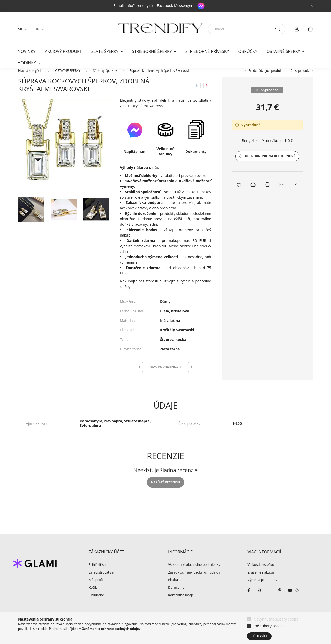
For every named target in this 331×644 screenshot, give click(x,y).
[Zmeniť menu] (37, 29)
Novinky (27, 51)
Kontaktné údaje (181, 603)
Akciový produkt (63, 51)
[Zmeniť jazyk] (21, 29)
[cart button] (310, 29)
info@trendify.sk (140, 6)
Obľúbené (96, 603)
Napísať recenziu (165, 490)
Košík (93, 595)
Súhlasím (259, 636)
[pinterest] (207, 93)
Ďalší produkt (300, 78)
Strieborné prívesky (207, 51)
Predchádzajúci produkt (265, 78)
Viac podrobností (165, 375)
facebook (249, 598)
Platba (173, 588)
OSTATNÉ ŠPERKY (68, 78)
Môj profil (96, 588)
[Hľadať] (247, 29)
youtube (290, 598)
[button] (267, 164)
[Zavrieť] (312, 6)
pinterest (280, 598)
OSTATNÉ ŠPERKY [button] (284, 51)
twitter (269, 598)
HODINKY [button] (27, 63)
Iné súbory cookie (269, 626)
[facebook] (197, 93)
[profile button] (297, 29)
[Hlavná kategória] (30, 78)
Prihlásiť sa (97, 572)
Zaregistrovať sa (101, 580)
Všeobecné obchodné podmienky (194, 572)
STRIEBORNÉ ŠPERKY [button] (152, 51)
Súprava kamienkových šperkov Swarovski (160, 78)
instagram (259, 598)
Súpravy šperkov (105, 78)
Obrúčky (248, 51)
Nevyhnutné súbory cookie (276, 619)
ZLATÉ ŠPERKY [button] (106, 51)
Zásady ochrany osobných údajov (194, 580)
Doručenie (176, 595)
